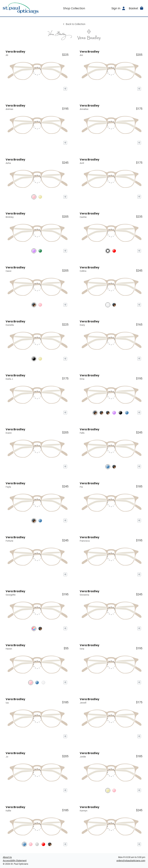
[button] (136, 8)
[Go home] (21, 8)
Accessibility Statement (15, 861)
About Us (7, 857)
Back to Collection (74, 24)
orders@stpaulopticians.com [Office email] (131, 861)
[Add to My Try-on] (65, 89)
